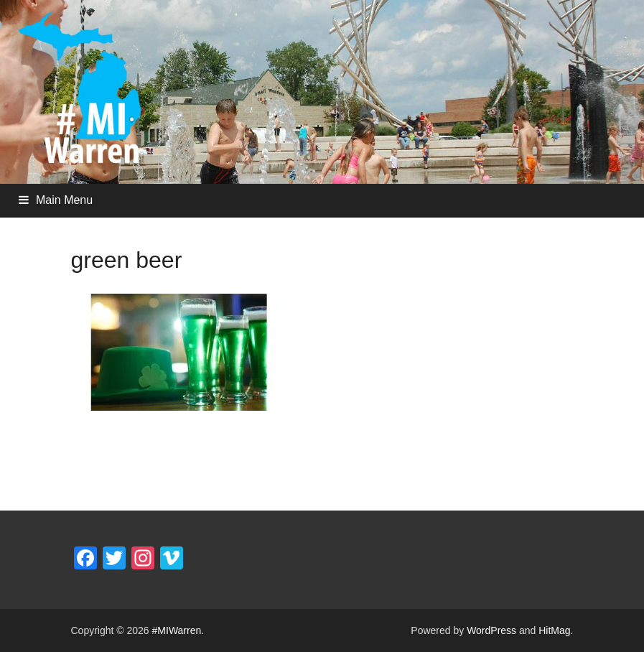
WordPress (491, 630)
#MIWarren (177, 630)
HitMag (554, 630)
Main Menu (64, 200)
